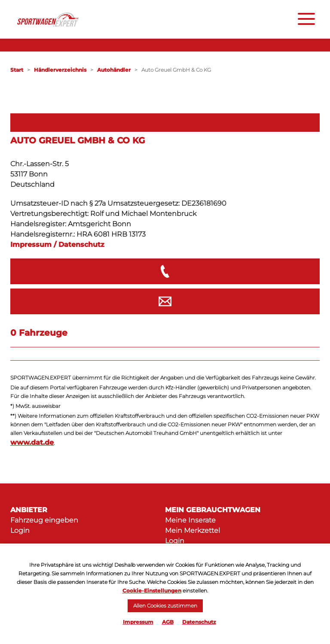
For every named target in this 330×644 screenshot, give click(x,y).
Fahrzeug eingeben (44, 520)
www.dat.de (32, 442)
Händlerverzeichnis (60, 70)
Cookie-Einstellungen (152, 591)
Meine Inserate (190, 520)
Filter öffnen (165, 122)
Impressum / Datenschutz (57, 245)
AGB (168, 622)
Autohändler (114, 70)
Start (17, 70)
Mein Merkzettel (192, 530)
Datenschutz (199, 622)
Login (20, 530)
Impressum (138, 622)
